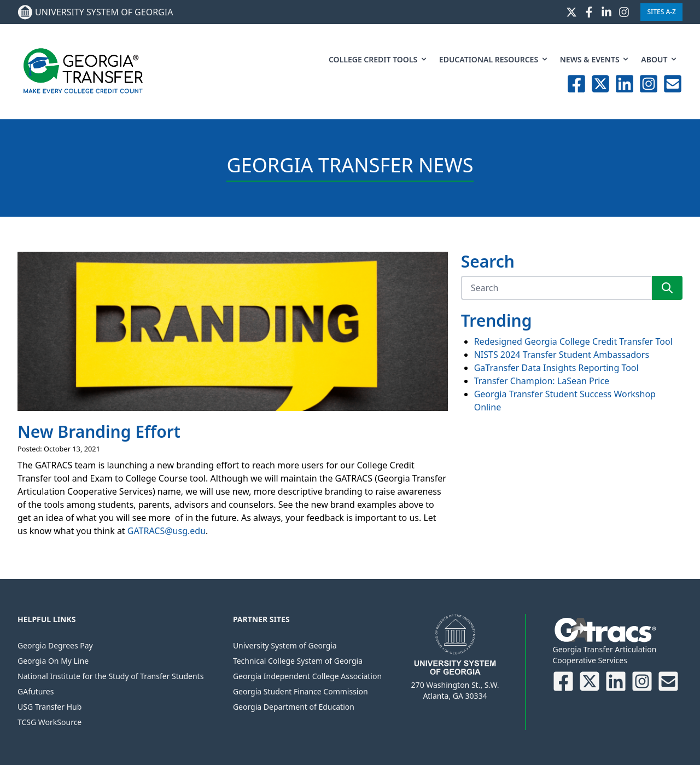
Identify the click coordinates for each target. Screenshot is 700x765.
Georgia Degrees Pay (55, 645)
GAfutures (36, 691)
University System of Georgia (285, 645)
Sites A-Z (661, 12)
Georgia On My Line (53, 661)
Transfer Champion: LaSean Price (542, 381)
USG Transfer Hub (49, 707)
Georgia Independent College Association (307, 676)
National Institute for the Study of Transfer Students (110, 676)
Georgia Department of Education (294, 707)
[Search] (556, 288)
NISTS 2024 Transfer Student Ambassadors (562, 355)
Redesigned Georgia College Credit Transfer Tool (573, 341)
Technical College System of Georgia (298, 661)
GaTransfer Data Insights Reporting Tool (556, 368)
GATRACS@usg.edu (167, 531)
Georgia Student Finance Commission (301, 691)
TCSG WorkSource (49, 722)
